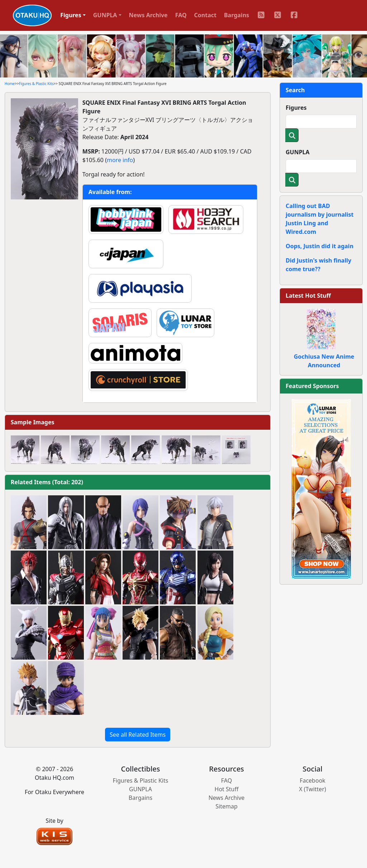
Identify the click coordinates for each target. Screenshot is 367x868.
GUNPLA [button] (105, 15)
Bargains (237, 15)
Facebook (313, 780)
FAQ (181, 15)
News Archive (148, 15)
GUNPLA (298, 152)
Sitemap (227, 806)
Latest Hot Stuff (308, 296)
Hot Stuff (227, 789)
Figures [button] (71, 15)
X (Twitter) (313, 789)
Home (10, 84)
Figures (296, 108)
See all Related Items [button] (138, 735)
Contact (205, 15)
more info (120, 160)
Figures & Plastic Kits (36, 84)
